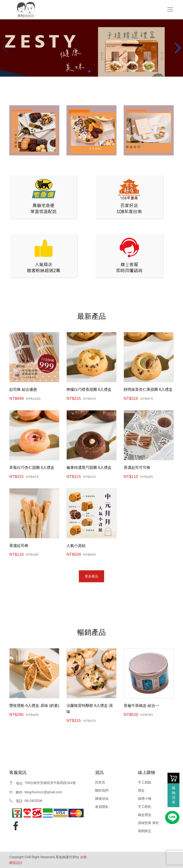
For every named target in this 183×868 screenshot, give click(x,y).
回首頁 (100, 782)
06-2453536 (33, 801)
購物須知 (102, 799)
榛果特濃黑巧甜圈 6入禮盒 (89, 468)
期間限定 (145, 831)
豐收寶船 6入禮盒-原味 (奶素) (34, 706)
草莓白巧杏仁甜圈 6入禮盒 (32, 468)
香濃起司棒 (19, 546)
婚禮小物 (145, 799)
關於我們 (102, 790)
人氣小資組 (76, 546)
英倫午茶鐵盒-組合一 (141, 706)
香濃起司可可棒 (137, 468)
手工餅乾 (145, 807)
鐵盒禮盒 (145, 815)
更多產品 (91, 576)
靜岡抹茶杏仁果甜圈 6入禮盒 (148, 389)
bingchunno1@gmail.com (43, 792)
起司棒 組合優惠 (23, 389)
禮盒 (141, 790)
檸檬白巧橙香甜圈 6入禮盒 (89, 389)
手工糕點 (145, 782)
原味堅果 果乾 (148, 823)
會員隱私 (102, 807)
